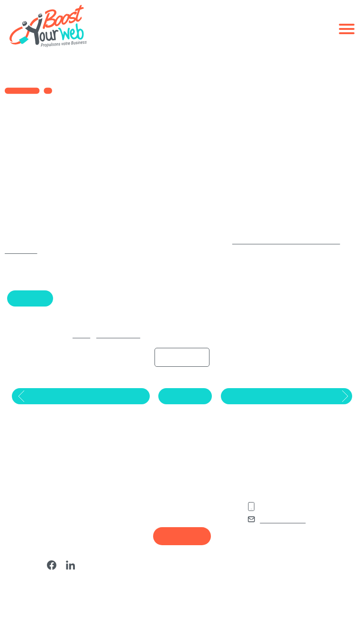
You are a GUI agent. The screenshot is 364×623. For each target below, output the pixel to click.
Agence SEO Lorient (165, 526)
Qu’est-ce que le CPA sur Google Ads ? (51, 544)
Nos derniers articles (51, 474)
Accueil (72, 345)
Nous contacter (285, 536)
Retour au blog (184, 409)
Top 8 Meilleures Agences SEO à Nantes (59, 562)
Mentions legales (162, 583)
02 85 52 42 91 (285, 524)
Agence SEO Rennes (166, 514)
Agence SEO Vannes (166, 503)
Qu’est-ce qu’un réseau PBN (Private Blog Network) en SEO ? (60, 523)
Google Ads (31, 308)
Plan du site (154, 572)
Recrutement (182, 552)
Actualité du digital (111, 345)
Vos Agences (157, 474)
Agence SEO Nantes (166, 492)
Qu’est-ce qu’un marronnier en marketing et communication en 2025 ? (59, 498)
